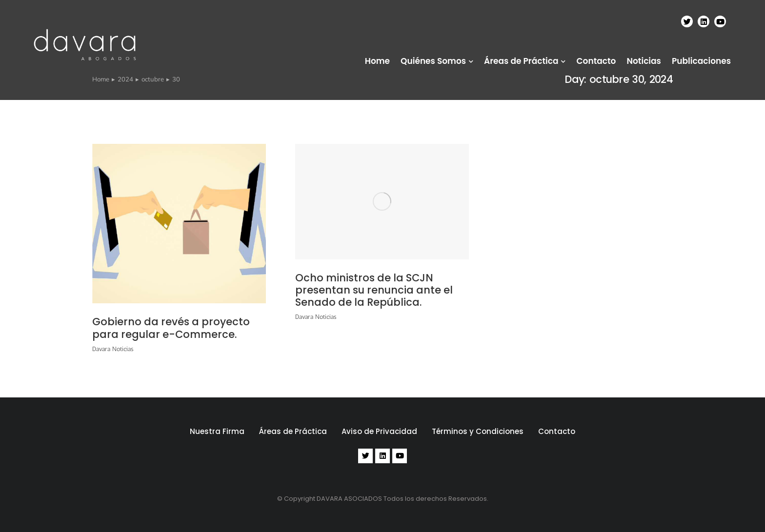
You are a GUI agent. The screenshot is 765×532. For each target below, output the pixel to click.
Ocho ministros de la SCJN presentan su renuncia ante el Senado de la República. (374, 290)
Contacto (557, 431)
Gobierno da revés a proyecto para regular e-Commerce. (171, 328)
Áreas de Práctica (293, 431)
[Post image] (179, 224)
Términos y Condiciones (478, 431)
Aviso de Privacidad (379, 431)
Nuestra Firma (217, 431)
